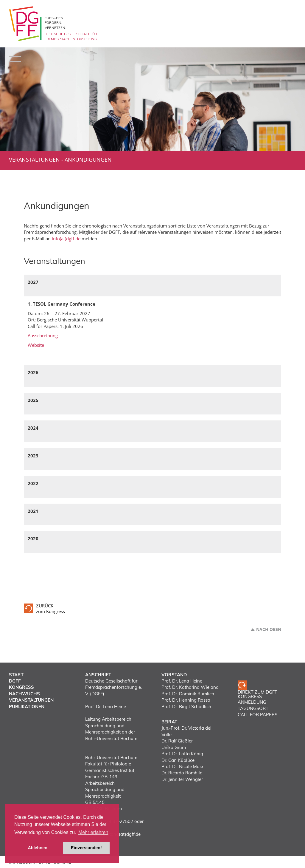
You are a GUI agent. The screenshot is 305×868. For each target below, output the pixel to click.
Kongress (21, 687)
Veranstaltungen (34, 160)
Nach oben (269, 629)
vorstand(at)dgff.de (121, 834)
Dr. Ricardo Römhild (182, 773)
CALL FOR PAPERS (257, 715)
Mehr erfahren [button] (93, 832)
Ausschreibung (43, 335)
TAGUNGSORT (253, 708)
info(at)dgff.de (66, 239)
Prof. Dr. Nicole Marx (182, 766)
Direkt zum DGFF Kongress (257, 694)
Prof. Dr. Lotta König (182, 754)
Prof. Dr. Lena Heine (182, 681)
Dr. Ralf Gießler (177, 741)
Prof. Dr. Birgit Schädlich (186, 707)
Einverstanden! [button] (86, 848)
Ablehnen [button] (38, 848)
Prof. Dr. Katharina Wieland (190, 687)
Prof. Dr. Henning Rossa (186, 700)
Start (16, 675)
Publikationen (27, 707)
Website (36, 345)
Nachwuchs (24, 694)
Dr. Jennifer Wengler (182, 779)
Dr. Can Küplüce (178, 760)
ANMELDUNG (252, 702)
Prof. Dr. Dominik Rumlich (188, 694)
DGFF (15, 681)
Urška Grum (174, 747)
